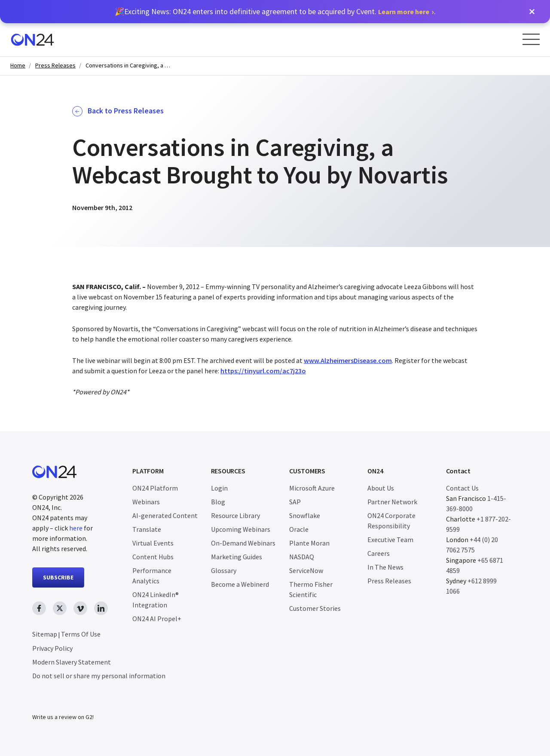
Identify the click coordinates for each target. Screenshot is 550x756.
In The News (385, 567)
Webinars (146, 502)
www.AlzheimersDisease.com (348, 360)
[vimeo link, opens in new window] (80, 608)
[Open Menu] (531, 39)
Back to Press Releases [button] (118, 111)
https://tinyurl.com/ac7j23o (263, 371)
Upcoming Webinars (241, 529)
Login (219, 488)
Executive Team (390, 540)
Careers (379, 553)
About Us (381, 488)
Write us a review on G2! (63, 717)
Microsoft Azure (312, 488)
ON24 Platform (155, 488)
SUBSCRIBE (58, 577)
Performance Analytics (152, 576)
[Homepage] (32, 40)
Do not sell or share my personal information (99, 676)
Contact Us (462, 488)
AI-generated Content (165, 515)
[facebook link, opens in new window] (39, 608)
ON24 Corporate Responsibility (391, 521)
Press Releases (55, 66)
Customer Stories (315, 608)
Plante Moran (309, 543)
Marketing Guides (237, 557)
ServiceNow (306, 570)
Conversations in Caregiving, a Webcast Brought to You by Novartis (128, 66)
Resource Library (235, 515)
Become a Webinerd (240, 584)
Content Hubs (153, 557)
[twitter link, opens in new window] (60, 608)
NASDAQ (302, 557)
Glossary (224, 570)
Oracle (299, 529)
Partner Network (392, 502)
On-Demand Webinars (243, 543)
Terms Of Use (81, 634)
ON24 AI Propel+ (157, 619)
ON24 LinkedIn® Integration (156, 600)
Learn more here (404, 12)
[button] (532, 12)
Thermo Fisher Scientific (311, 589)
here (76, 528)
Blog (218, 502)
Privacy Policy (52, 648)
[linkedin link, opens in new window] (101, 608)
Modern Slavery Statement (72, 662)
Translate (147, 529)
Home (18, 66)
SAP (295, 502)
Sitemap (45, 634)
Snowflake (305, 515)
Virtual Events (153, 543)
